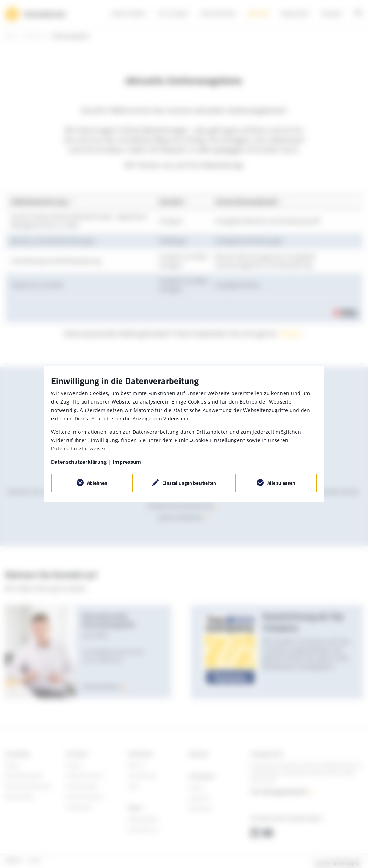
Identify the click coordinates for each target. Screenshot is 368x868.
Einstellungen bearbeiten (189, 483)
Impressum (127, 462)
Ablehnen (97, 483)
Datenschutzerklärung (79, 462)
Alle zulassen (281, 483)
